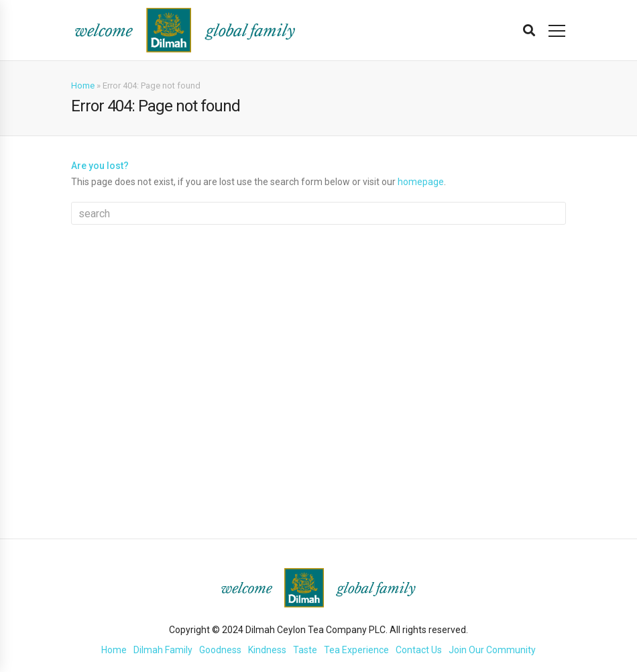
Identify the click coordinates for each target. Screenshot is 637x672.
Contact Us (419, 650)
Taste (305, 650)
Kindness (267, 650)
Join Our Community (492, 650)
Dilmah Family (163, 650)
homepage (421, 182)
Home (83, 86)
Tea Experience (356, 650)
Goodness (220, 650)
